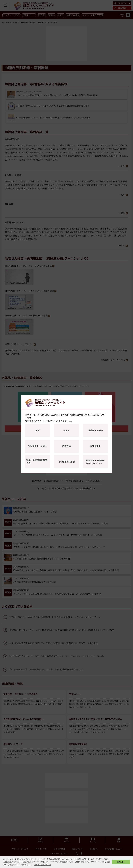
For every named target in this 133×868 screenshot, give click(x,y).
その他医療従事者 (66, 462)
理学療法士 (95, 446)
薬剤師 (66, 430)
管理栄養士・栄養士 (38, 446)
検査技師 (66, 446)
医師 (38, 430)
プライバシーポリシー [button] (43, 865)
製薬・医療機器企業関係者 (37, 462)
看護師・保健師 (95, 430)
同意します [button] (121, 862)
